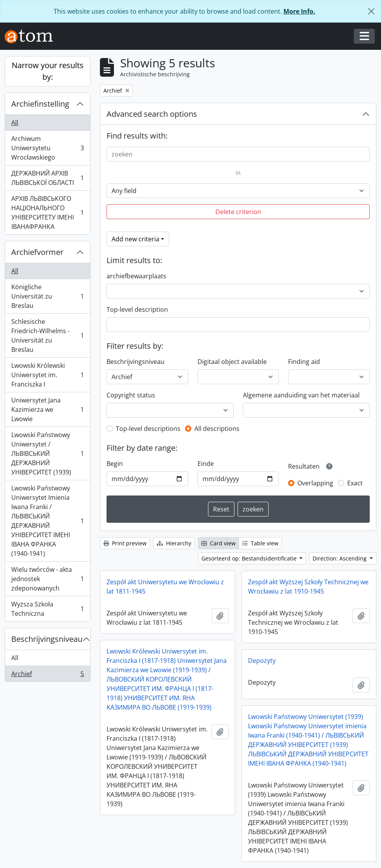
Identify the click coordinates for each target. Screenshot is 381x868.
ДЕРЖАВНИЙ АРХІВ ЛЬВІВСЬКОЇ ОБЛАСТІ (47, 178)
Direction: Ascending (340, 558)
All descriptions (217, 429)
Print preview (125, 543)
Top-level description (137, 309)
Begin (115, 464)
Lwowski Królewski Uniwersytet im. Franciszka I (47, 375)
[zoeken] (238, 154)
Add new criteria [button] (135, 239)
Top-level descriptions (148, 429)
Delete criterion (238, 212)
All (15, 123)
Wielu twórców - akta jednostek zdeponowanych (47, 579)
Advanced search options (152, 114)
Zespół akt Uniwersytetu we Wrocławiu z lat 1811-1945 (165, 587)
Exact (355, 483)
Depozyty (262, 661)
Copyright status (131, 395)
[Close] (371, 11)
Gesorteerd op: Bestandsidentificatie (250, 558)
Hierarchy (174, 543)
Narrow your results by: (48, 71)
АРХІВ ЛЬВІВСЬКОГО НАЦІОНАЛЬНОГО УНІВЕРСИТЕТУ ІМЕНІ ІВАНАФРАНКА (47, 213)
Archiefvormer (37, 252)
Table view (260, 543)
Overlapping (315, 483)
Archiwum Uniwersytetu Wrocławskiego (47, 148)
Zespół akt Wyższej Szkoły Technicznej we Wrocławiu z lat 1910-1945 (308, 587)
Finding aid (304, 362)
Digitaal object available (232, 362)
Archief (47, 675)
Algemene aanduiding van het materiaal (301, 395)
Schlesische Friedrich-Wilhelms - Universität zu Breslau (47, 336)
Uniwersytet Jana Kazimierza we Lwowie (47, 409)
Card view (218, 543)
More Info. (299, 11)
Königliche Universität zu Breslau (47, 296)
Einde (206, 464)
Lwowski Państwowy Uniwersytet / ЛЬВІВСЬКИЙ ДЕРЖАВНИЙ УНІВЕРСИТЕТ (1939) (47, 453)
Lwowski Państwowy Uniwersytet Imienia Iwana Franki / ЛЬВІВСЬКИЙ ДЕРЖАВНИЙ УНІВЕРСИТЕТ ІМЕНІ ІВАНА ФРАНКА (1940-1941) (47, 521)
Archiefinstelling (40, 104)
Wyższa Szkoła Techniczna (47, 609)
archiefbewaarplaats (136, 276)
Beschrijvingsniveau (47, 639)
